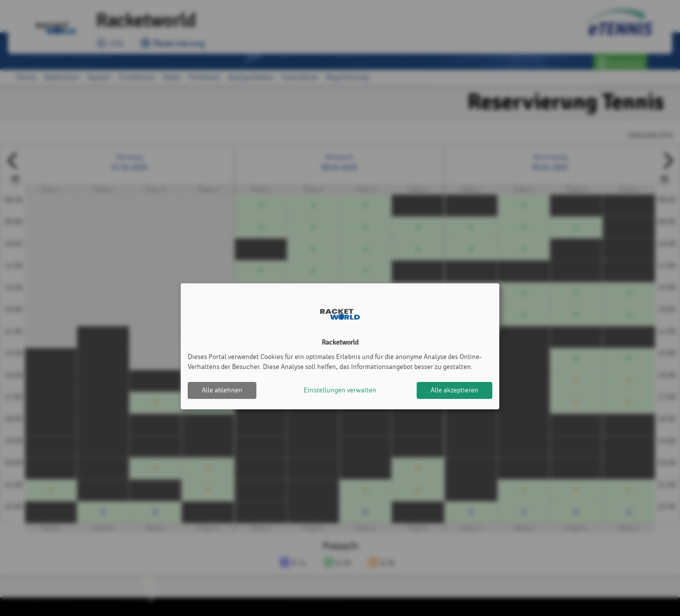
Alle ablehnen (222, 390)
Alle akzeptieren (454, 390)
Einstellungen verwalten (340, 390)
